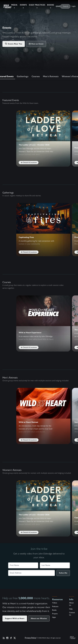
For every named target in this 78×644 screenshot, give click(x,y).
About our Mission (39, 618)
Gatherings (23, 76)
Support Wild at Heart (15, 618)
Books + (51, 6)
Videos (55, 603)
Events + (23, 6)
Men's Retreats (51, 76)
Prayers (55, 614)
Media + (14, 6)
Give (58, 6)
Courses (36, 76)
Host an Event (36, 44)
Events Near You (14, 44)
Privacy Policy (30, 638)
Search (66, 6)
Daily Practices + (37, 6)
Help (71, 609)
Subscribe (63, 573)
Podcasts (55, 606)
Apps (54, 617)
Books (54, 610)
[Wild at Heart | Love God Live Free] (7, 6)
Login (74, 6)
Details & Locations (29, 162)
